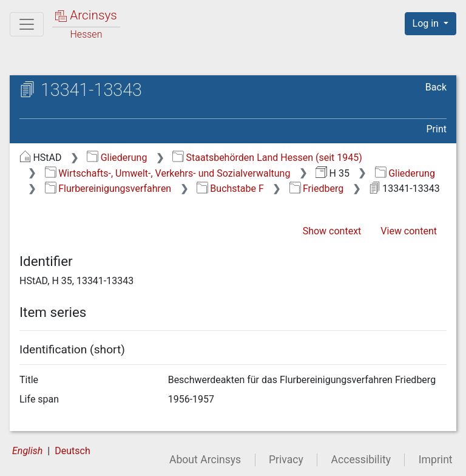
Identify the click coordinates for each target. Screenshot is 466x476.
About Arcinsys (205, 460)
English (27, 451)
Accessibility (361, 460)
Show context (332, 231)
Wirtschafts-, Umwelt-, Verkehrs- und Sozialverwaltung (168, 173)
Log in (427, 23)
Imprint (436, 460)
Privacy (286, 460)
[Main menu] (27, 24)
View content (409, 231)
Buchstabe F (230, 189)
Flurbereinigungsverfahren (108, 189)
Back (436, 87)
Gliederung (117, 158)
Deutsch (72, 451)
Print (437, 129)
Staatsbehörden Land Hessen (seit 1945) (267, 158)
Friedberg (317, 189)
